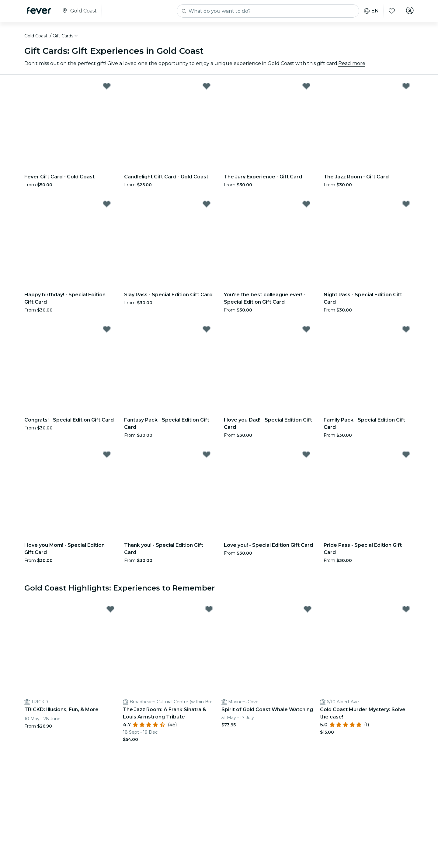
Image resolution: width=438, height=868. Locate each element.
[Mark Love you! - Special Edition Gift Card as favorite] (306, 456)
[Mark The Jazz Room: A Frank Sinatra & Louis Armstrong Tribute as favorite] (209, 611)
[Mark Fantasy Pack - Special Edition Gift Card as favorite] (207, 331)
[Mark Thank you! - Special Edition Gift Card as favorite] (207, 456)
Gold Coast (36, 37)
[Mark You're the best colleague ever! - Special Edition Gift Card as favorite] (306, 205)
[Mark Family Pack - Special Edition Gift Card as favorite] (406, 331)
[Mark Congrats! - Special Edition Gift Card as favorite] (107, 331)
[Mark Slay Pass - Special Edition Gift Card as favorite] (207, 205)
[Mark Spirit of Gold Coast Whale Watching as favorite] (308, 611)
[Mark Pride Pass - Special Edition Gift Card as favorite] (406, 456)
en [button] (370, 11)
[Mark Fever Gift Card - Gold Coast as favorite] (107, 88)
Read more (352, 65)
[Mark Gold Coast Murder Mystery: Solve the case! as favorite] (406, 611)
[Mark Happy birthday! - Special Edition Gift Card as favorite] (107, 205)
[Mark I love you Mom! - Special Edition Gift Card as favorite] (107, 456)
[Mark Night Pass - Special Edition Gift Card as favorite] (406, 205)
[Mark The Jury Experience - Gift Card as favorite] (306, 88)
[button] (66, 37)
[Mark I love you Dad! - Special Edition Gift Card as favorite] (306, 331)
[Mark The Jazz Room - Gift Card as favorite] (406, 88)
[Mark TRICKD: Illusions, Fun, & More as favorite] (110, 611)
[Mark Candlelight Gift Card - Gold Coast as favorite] (207, 88)
